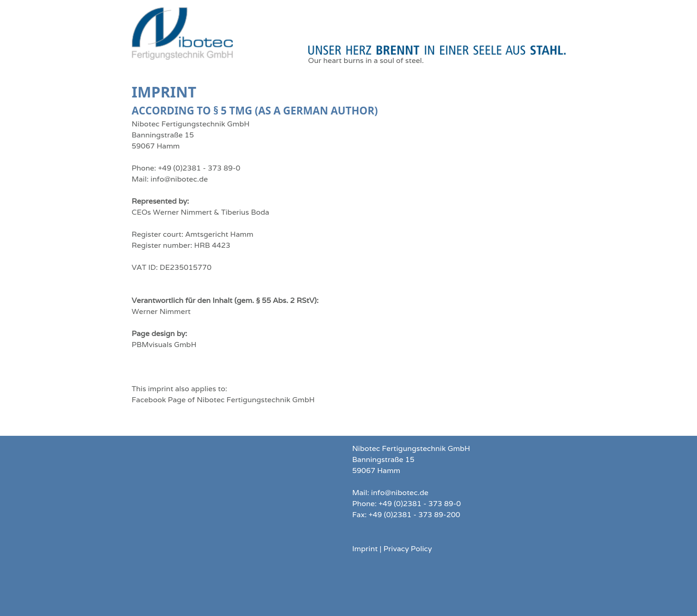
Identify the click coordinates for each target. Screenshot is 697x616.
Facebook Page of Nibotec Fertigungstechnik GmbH (223, 400)
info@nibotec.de (179, 179)
